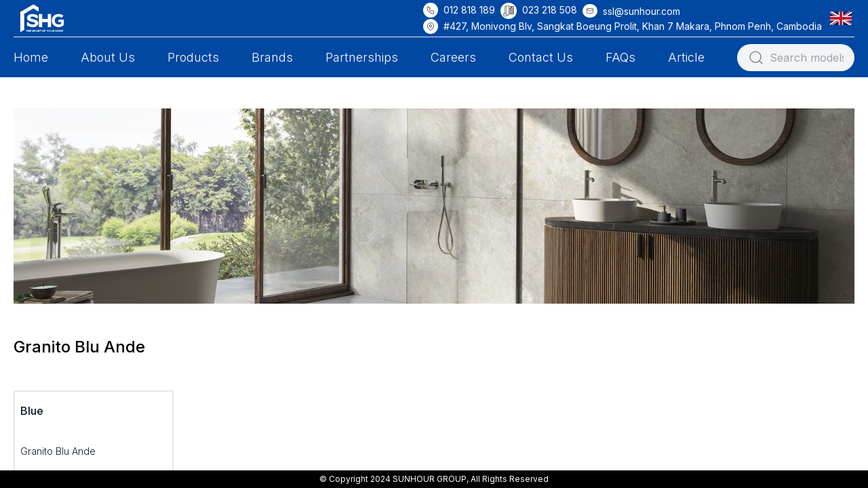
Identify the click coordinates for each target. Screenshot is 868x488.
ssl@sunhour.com (642, 11)
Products (193, 57)
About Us (108, 57)
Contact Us (541, 57)
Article (686, 57)
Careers (453, 57)
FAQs (620, 57)
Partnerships (362, 57)
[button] (844, 18)
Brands (272, 57)
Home (31, 57)
